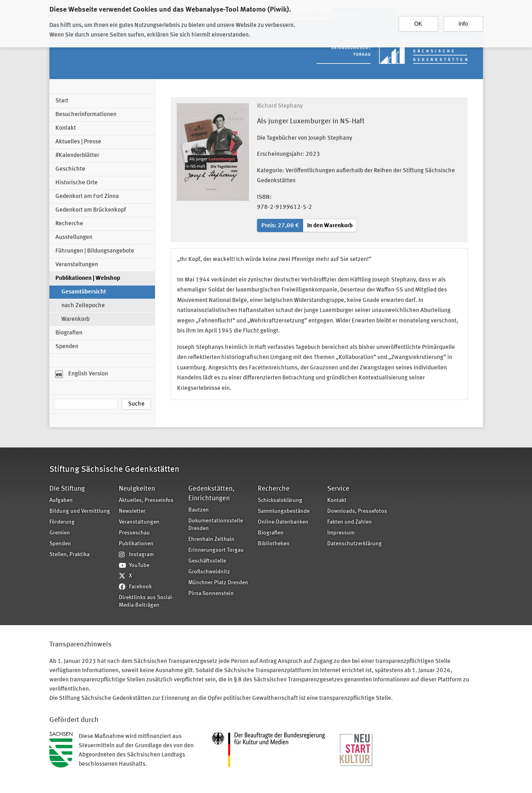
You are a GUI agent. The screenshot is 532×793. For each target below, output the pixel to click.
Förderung (62, 522)
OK (418, 20)
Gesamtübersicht (84, 292)
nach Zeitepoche (83, 306)
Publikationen (136, 544)
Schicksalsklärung (280, 500)
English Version (82, 374)
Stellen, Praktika (69, 555)
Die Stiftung (67, 489)
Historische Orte (76, 183)
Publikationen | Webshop (88, 278)
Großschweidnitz (209, 572)
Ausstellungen (74, 237)
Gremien (60, 533)
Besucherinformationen (86, 115)
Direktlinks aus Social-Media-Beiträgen (146, 601)
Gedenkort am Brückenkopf (91, 210)
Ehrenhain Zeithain (211, 539)
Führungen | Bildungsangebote (95, 251)
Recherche (69, 224)
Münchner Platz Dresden (218, 583)
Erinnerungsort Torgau (216, 550)
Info (463, 20)
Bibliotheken (274, 544)
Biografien (69, 333)
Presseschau (134, 533)
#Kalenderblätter (77, 156)
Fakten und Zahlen (350, 522)
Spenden (67, 347)
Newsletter (132, 511)
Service (338, 489)
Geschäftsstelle (207, 561)
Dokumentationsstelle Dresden (216, 525)
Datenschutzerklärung (355, 544)
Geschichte (70, 169)
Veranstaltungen (77, 265)
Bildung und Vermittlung (80, 511)
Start (62, 101)
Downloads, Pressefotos (357, 511)
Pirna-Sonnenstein (211, 594)
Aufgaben (61, 500)
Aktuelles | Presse (78, 142)
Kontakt (66, 128)
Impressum (341, 533)
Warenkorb (75, 319)
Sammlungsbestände (284, 511)
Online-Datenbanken (283, 522)
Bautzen (199, 510)
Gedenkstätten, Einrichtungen (211, 494)
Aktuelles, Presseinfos (146, 500)
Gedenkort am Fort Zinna (87, 197)
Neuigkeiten (137, 489)
